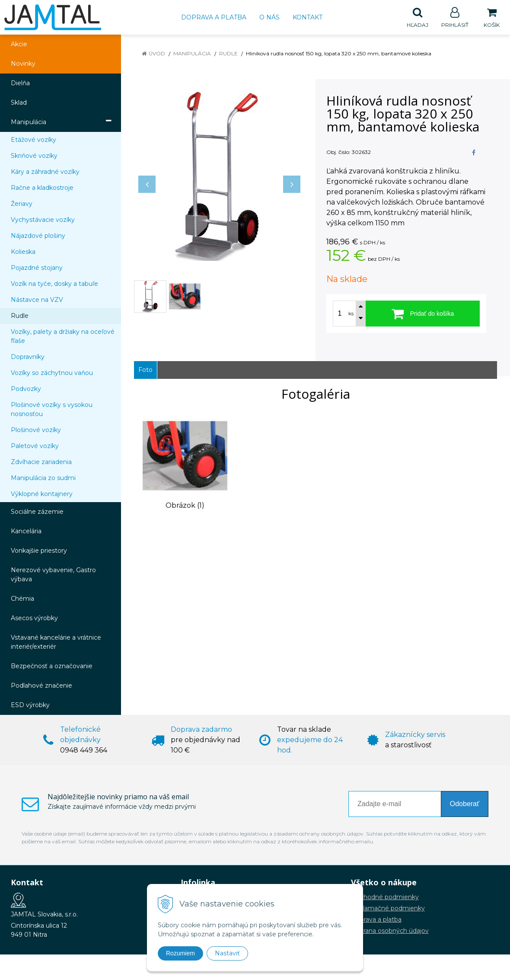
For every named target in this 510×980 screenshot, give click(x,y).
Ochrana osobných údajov (390, 931)
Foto (145, 370)
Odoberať (465, 804)
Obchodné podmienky (385, 897)
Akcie (19, 45)
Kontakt (308, 17)
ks (351, 314)
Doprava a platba (214, 17)
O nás (269, 17)
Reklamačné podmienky (388, 909)
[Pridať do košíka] (423, 314)
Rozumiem (180, 953)
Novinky (23, 64)
